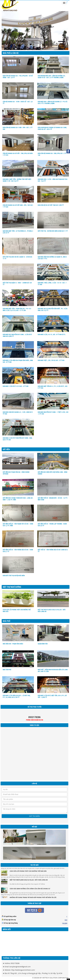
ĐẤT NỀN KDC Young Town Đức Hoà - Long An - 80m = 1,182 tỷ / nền (18, 499)
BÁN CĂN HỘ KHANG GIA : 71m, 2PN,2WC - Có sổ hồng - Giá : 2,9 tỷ (18, 77)
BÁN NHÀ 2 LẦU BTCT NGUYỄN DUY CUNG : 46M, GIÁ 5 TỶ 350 (17, 439)
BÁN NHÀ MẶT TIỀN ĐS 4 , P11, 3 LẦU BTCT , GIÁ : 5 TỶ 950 (53, 387)
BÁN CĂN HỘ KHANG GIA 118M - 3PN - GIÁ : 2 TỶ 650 (18, 128)
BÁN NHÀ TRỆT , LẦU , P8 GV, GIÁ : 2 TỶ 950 (51, 360)
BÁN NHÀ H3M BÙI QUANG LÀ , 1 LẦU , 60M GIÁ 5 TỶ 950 (18, 413)
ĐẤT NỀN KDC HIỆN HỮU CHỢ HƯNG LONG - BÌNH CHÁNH (52, 473)
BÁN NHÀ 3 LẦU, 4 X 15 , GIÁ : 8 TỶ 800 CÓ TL (52, 334)
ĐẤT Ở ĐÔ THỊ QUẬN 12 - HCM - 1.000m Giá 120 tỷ (17, 284)
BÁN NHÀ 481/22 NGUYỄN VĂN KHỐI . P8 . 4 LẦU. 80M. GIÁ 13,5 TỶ (53, 309)
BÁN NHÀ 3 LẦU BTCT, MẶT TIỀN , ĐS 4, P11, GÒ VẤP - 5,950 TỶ (52, 696)
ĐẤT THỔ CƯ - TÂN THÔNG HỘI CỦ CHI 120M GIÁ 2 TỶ (53, 551)
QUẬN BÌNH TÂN (43, 644)
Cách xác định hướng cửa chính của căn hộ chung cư (30, 889)
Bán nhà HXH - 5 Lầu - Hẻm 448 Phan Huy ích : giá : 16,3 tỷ (53, 180)
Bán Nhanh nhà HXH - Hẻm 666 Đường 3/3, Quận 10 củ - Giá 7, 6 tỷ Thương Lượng (52, 77)
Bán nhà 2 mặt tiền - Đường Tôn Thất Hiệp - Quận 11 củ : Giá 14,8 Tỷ (17, 180)
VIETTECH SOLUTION (50, 978)
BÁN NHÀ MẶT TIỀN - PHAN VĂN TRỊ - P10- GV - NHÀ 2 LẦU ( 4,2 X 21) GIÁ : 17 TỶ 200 (17, 309)
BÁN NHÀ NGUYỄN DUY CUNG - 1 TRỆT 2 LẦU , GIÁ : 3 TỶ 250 (53, 413)
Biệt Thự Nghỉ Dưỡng (12, 587)
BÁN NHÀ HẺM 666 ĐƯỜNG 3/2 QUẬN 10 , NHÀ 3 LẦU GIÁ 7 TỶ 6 (52, 258)
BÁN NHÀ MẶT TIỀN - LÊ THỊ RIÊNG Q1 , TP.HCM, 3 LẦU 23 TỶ (18, 232)
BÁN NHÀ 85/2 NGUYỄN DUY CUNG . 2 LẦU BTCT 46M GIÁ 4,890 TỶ (17, 335)
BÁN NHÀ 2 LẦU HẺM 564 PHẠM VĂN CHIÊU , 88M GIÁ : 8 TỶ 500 (18, 361)
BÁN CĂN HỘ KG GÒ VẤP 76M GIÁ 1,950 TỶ (51, 205)
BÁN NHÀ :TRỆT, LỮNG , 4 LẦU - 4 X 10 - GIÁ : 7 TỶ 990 (52, 284)
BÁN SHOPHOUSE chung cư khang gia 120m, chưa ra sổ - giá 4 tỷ (52, 128)
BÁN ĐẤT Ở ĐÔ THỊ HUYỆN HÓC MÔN (14, 576)
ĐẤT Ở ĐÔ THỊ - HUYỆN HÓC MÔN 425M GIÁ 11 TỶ (53, 231)
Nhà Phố (6, 621)
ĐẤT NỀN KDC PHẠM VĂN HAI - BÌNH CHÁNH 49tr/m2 (16, 473)
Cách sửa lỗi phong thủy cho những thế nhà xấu (17, 610)
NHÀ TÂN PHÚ (7, 670)
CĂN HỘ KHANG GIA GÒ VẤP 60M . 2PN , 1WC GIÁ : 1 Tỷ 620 (18, 206)
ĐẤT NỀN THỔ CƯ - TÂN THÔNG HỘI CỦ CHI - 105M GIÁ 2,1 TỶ (18, 551)
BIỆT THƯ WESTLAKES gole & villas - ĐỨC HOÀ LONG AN (52, 610)
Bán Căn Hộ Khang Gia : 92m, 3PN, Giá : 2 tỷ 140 (52, 154)
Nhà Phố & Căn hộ (11, 53)
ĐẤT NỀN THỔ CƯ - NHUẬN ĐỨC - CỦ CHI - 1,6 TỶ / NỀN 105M (53, 499)
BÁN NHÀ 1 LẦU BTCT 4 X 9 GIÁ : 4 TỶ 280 (16, 386)
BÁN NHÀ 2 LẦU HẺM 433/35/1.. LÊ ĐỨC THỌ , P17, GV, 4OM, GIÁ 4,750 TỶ (17, 696)
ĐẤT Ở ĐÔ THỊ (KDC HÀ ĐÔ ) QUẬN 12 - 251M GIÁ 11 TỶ (17, 258)
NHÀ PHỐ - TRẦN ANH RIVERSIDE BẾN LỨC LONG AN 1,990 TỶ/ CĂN (53, 670)
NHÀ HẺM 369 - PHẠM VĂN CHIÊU (13, 644)
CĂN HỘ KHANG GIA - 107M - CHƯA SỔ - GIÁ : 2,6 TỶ (18, 102)
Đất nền (6, 449)
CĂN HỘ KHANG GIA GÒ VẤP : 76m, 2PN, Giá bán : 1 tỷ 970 (18, 154)
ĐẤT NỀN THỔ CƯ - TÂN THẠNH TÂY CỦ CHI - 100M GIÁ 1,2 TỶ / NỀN (18, 525)
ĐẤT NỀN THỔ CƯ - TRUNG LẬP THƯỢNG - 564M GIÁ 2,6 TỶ (52, 525)
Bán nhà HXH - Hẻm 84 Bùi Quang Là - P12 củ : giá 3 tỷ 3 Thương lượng (53, 102)
